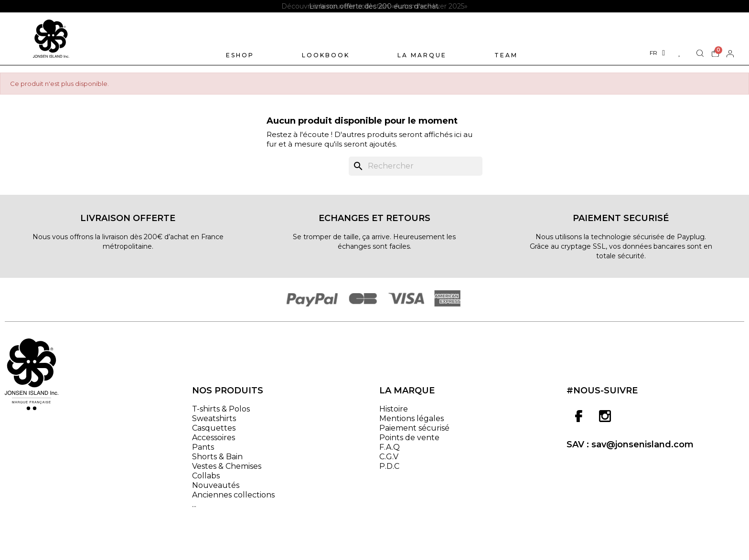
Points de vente (409, 438)
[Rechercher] (416, 166)
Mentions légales (412, 418)
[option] (374, 6)
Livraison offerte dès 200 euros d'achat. (374, 6)
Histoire (394, 409)
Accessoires (214, 438)
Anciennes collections (233, 495)
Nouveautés (216, 485)
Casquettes (214, 428)
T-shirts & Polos (221, 409)
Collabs (206, 476)
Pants (203, 447)
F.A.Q (390, 447)
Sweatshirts (214, 418)
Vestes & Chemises (227, 466)
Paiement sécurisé (414, 428)
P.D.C (389, 466)
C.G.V (389, 457)
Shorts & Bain (217, 457)
